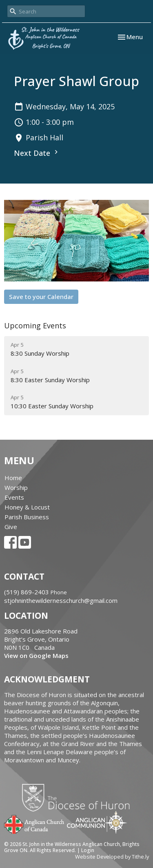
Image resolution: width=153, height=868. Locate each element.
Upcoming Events (35, 325)
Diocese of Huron (79, 797)
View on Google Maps (36, 655)
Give (11, 527)
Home (13, 478)
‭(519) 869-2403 (27, 592)
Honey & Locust (27, 507)
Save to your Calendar (41, 297)
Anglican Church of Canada (34, 824)
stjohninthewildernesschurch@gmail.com (61, 600)
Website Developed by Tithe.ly (112, 857)
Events (14, 497)
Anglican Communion (97, 822)
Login (88, 850)
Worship (16, 487)
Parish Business (27, 517)
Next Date (37, 153)
